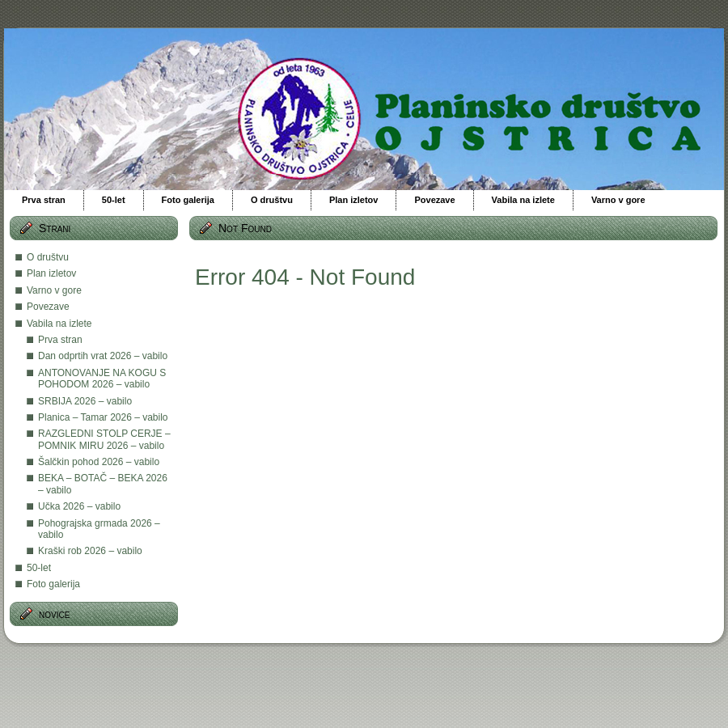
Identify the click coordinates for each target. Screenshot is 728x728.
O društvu (48, 257)
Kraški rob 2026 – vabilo (90, 551)
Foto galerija (53, 584)
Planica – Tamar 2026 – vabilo (103, 417)
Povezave (48, 307)
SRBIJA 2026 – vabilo (85, 401)
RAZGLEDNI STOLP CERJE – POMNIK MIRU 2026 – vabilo (104, 439)
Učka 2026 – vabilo (79, 506)
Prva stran (60, 340)
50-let (39, 568)
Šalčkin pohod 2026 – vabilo (99, 462)
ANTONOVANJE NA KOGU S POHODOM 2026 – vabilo (102, 379)
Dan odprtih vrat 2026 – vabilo (103, 356)
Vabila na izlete (59, 324)
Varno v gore (54, 290)
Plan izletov (51, 273)
